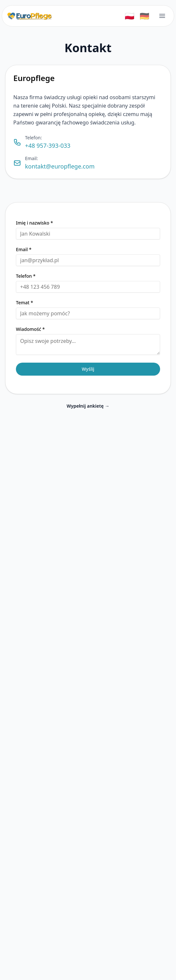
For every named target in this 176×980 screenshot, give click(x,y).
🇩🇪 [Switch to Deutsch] (145, 16)
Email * (24, 250)
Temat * (25, 303)
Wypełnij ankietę (88, 406)
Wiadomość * (30, 329)
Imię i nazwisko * (34, 223)
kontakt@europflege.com (60, 166)
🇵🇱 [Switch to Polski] (130, 16)
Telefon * (26, 276)
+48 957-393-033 (48, 146)
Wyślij (88, 369)
